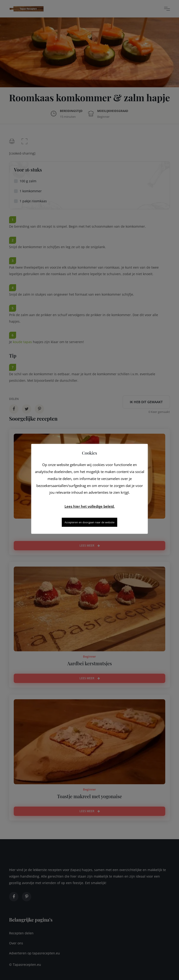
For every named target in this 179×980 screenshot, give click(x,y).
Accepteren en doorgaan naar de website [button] (89, 522)
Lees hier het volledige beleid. (90, 506)
